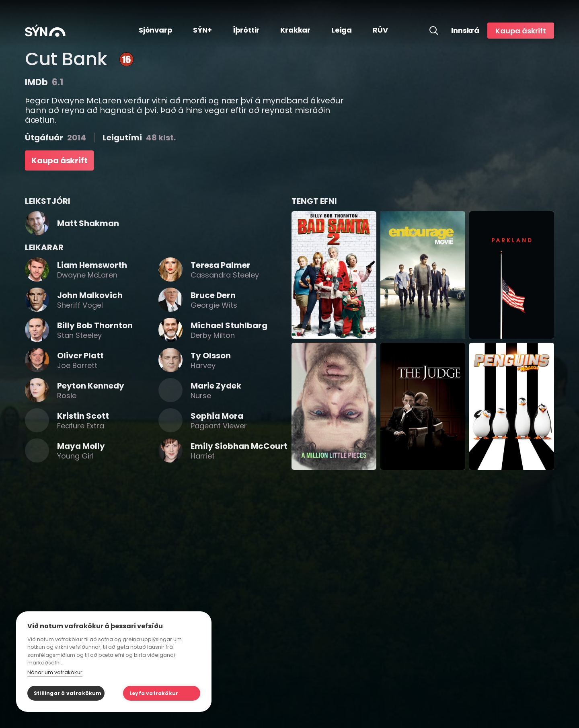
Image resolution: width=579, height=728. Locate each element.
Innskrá (465, 31)
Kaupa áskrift (521, 31)
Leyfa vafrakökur (154, 693)
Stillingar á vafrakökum (68, 693)
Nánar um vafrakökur (55, 672)
